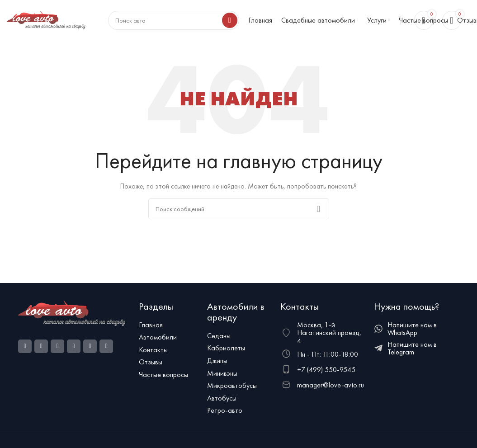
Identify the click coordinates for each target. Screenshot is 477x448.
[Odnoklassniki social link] (57, 346)
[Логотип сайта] (46, 19)
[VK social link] (90, 346)
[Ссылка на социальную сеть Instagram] (41, 346)
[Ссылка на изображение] (72, 313)
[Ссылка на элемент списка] (168, 325)
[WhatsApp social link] (74, 346)
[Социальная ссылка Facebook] (25, 346)
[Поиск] (239, 209)
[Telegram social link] (106, 346)
